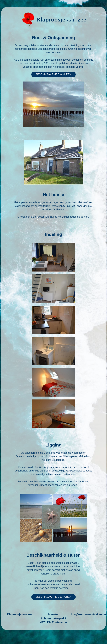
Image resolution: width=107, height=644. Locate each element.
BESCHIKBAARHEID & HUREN (53, 74)
